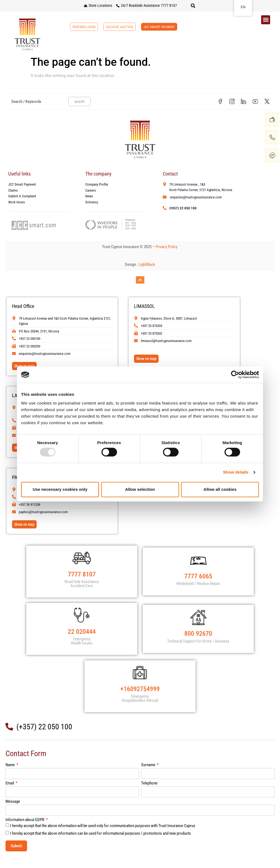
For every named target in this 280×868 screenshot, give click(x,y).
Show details (236, 472)
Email (10, 795)
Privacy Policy (167, 248)
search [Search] (79, 102)
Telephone (149, 795)
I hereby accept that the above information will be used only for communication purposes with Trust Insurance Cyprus (103, 837)
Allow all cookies (220, 489)
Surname (149, 776)
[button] (193, 6)
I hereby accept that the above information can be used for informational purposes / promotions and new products (100, 844)
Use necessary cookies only (60, 489)
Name (11, 776)
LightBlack (147, 266)
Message (13, 813)
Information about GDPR (25, 831)
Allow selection (140, 489)
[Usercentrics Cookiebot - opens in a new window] (235, 374)
